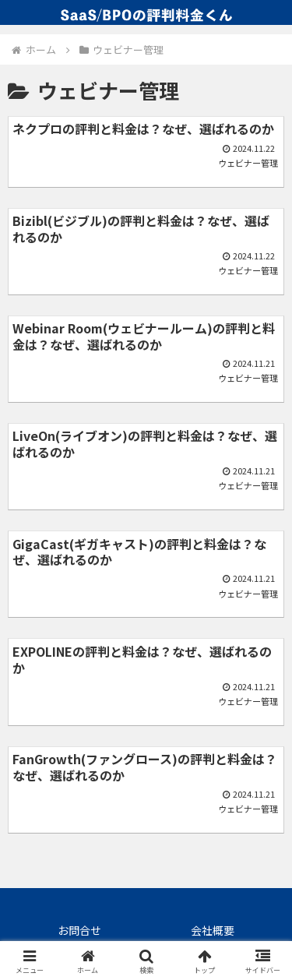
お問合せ (79, 930)
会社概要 (213, 930)
